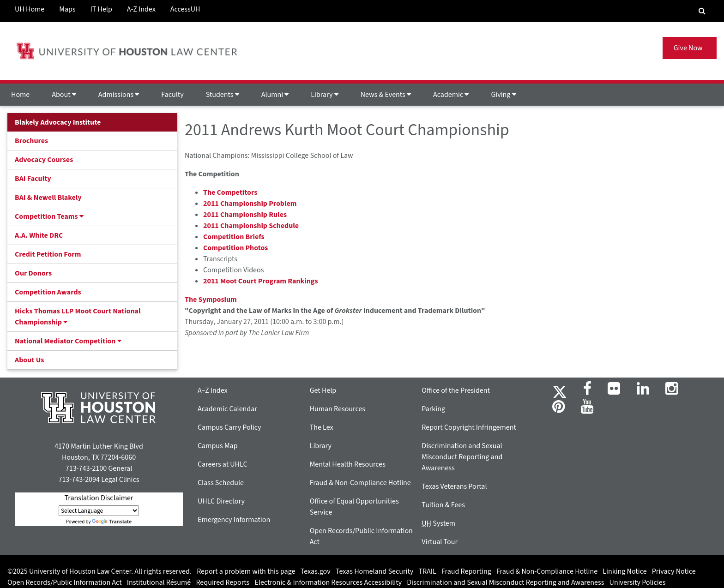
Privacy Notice (674, 571)
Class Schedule (221, 483)
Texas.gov (316, 571)
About (64, 95)
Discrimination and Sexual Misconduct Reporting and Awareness (462, 457)
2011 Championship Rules (245, 215)
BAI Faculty (33, 179)
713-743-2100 (86, 468)
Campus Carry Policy (229, 427)
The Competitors (230, 192)
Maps (67, 9)
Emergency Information (234, 520)
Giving (503, 95)
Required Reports (223, 582)
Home (20, 95)
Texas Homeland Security (374, 571)
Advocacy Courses (44, 160)
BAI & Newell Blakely (48, 198)
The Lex (322, 427)
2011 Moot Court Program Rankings (260, 281)
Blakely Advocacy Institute (58, 122)
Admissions (119, 95)
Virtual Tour (440, 542)
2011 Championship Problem (250, 204)
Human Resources (338, 409)
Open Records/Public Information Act (65, 582)
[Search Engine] (702, 11)
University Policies (638, 582)
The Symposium (211, 300)
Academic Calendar (227, 409)
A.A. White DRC (39, 235)
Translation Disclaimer (99, 498)
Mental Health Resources (348, 464)
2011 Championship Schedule (251, 226)
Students (223, 95)
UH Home (30, 9)
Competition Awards (48, 292)
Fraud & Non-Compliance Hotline (360, 483)
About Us (29, 360)
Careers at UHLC (223, 464)
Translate (112, 522)
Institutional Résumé (159, 582)
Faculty (172, 95)
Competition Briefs (234, 237)
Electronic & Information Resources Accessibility (328, 582)
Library (324, 95)
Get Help (323, 390)
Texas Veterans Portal (454, 486)
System (438, 523)
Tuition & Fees (443, 505)
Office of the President (456, 390)
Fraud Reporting (466, 571)
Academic (451, 95)
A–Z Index (213, 390)
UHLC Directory (221, 501)
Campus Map (218, 446)
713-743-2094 (79, 480)
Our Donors (33, 273)
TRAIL (428, 571)
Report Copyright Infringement (469, 427)
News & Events (386, 95)
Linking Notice (624, 571)
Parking (433, 409)
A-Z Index (141, 9)
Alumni (275, 95)
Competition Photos (235, 248)
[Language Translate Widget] (99, 511)
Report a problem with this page (246, 571)
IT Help (101, 9)
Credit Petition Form (48, 254)
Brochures (31, 141)
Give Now (690, 48)
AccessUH (185, 9)
